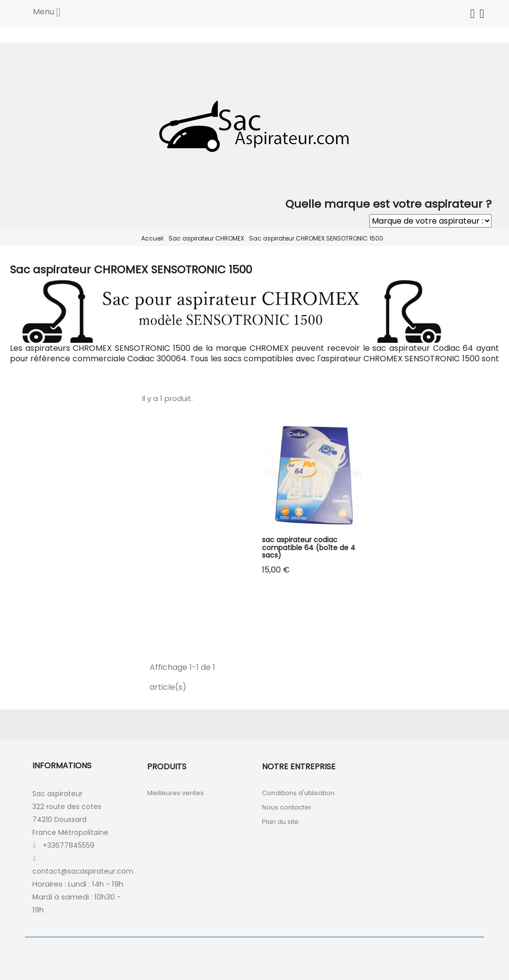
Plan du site (280, 822)
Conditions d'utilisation (298, 793)
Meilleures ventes (175, 793)
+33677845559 (69, 845)
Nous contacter (287, 807)
